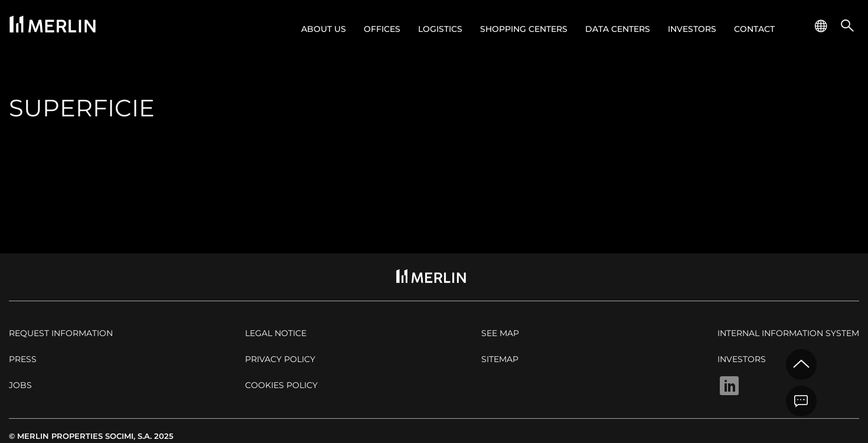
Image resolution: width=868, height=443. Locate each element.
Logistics (440, 29)
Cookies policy (281, 385)
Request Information (61, 333)
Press (23, 359)
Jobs (20, 385)
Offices (382, 29)
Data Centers (618, 29)
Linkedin (729, 386)
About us (324, 29)
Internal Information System (788, 333)
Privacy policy (280, 359)
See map (500, 333)
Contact (754, 29)
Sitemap (500, 359)
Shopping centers (524, 29)
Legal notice (276, 333)
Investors (692, 29)
